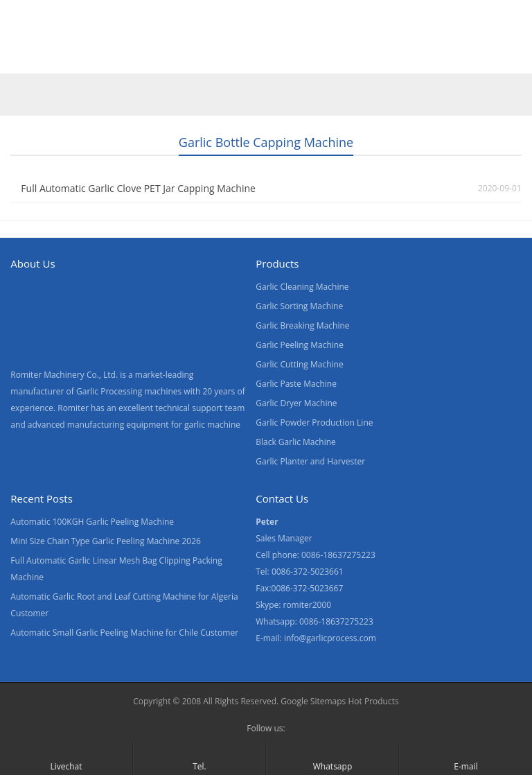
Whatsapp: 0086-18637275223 (314, 621)
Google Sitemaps (313, 701)
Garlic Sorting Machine (299, 306)
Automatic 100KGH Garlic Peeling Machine (92, 522)
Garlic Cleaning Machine (302, 287)
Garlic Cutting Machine (299, 364)
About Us (209, 58)
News (270, 58)
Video (149, 58)
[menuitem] (460, 59)
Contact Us (335, 58)
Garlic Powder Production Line (314, 423)
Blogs (399, 58)
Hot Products (373, 701)
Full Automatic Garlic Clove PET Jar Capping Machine (138, 188)
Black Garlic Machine (296, 442)
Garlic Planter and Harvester (310, 461)
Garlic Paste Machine (296, 384)
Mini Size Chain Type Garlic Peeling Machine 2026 (106, 541)
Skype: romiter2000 (293, 605)
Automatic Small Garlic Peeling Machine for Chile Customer (124, 633)
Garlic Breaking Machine (302, 325)
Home (27, 58)
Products (88, 58)
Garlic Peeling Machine (300, 345)
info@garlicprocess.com (330, 638)
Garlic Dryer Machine (296, 403)
